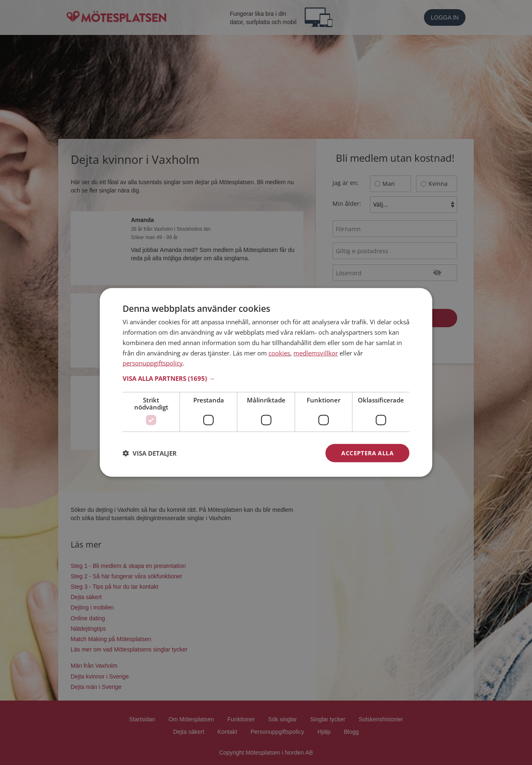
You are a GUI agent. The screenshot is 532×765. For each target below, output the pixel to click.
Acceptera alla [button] (367, 453)
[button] (266, 378)
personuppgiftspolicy (153, 363)
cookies (279, 353)
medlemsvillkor (316, 353)
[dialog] (266, 383)
